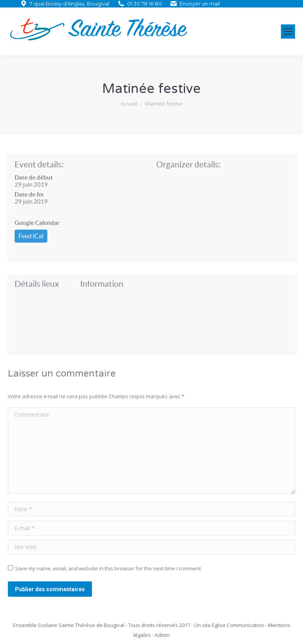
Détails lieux (37, 284)
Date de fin (29, 194)
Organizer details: (188, 164)
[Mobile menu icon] (288, 32)
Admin (162, 635)
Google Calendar (37, 223)
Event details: (39, 164)
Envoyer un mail (200, 4)
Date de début (34, 177)
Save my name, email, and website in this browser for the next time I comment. (108, 568)
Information (102, 284)
